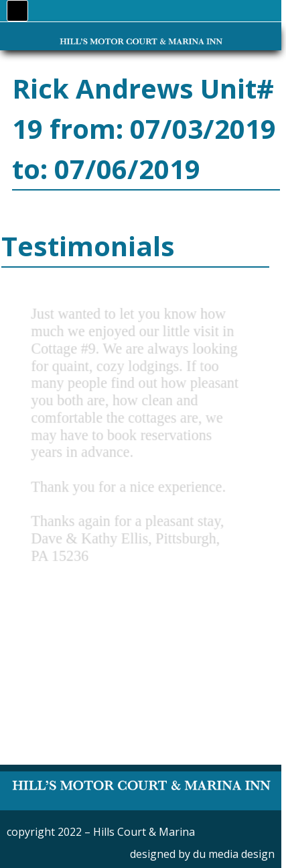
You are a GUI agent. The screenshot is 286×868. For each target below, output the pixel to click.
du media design (234, 854)
